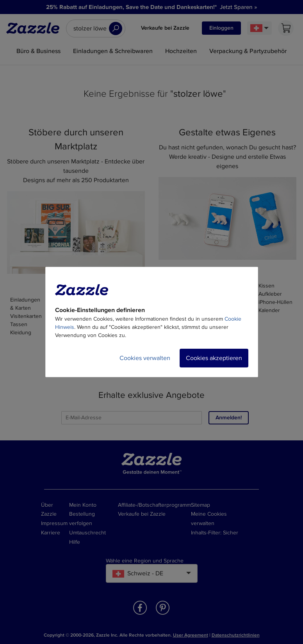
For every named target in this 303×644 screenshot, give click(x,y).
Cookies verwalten (145, 358)
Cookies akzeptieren (214, 358)
